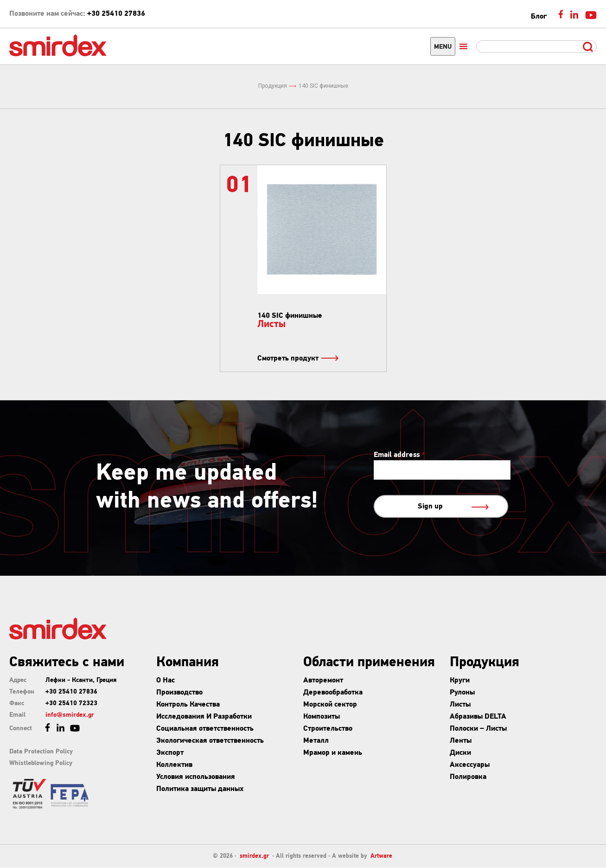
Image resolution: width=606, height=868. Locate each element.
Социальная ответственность (205, 729)
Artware (381, 856)
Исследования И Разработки (204, 717)
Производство (179, 693)
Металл (316, 741)
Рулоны (462, 693)
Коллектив (174, 765)
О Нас (166, 681)
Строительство (328, 729)
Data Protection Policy (41, 752)
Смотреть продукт (297, 359)
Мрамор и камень (333, 753)
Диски (460, 753)
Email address (399, 455)
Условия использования (196, 777)
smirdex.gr (254, 856)
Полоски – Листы (478, 729)
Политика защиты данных (200, 789)
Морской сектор (330, 705)
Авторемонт (323, 681)
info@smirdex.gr (70, 715)
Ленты (461, 741)
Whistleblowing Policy (41, 763)
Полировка (468, 777)
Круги (460, 681)
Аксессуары (470, 765)
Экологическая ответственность (210, 741)
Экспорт (170, 753)
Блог (539, 17)
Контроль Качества (188, 705)
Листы (460, 705)
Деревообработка (333, 693)
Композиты (322, 717)
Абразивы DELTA (478, 717)
